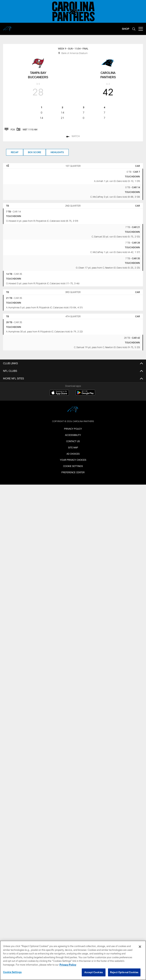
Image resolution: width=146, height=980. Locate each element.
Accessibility (73, 435)
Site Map (73, 447)
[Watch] (73, 137)
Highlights (57, 152)
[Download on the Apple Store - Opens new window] (59, 393)
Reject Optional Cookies (124, 972)
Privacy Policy (73, 429)
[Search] (134, 29)
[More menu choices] (141, 29)
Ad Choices (73, 454)
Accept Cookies (94, 972)
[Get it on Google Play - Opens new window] (85, 394)
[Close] (140, 947)
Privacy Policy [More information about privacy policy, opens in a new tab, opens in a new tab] (68, 965)
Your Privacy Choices (73, 460)
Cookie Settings (73, 466)
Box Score (35, 152)
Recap (15, 152)
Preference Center (73, 472)
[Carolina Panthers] (73, 410)
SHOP (126, 29)
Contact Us (73, 441)
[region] (73, 960)
